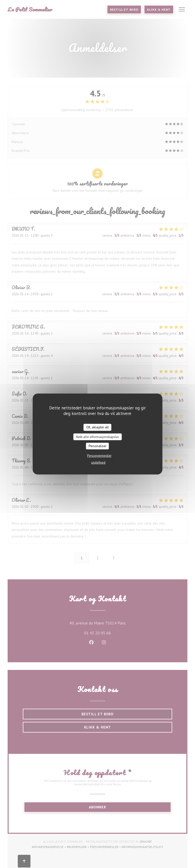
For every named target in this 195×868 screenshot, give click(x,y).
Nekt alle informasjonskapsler (97, 437)
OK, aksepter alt (97, 427)
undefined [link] (98, 462)
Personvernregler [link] (99, 455)
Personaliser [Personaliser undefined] (97, 446)
